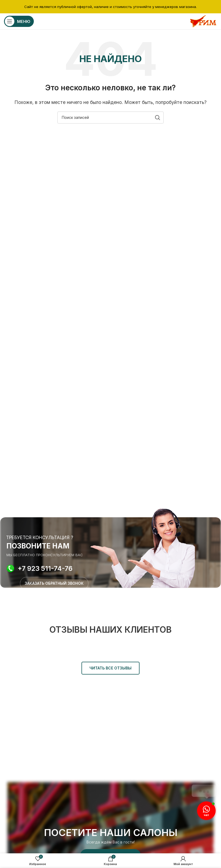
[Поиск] (110, 118)
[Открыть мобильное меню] (19, 21)
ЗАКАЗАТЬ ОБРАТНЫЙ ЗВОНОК (54, 583)
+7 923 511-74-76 (45, 569)
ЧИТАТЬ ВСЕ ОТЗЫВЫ (110, 668)
